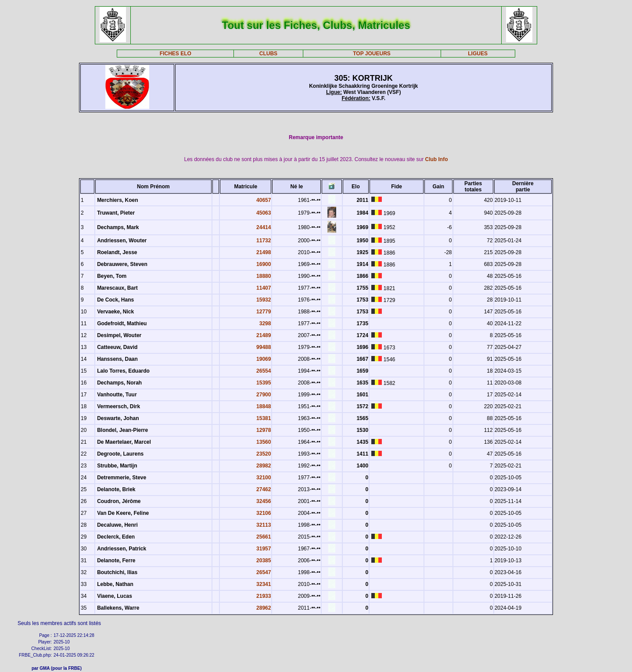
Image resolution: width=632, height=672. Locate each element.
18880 (264, 276)
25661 (264, 537)
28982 (264, 466)
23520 (264, 454)
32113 (264, 525)
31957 (264, 549)
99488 (264, 347)
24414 (264, 227)
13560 (264, 442)
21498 (264, 252)
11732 (264, 241)
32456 (264, 501)
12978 (264, 430)
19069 (264, 359)
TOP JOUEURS (372, 54)
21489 (264, 335)
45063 (264, 213)
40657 (264, 200)
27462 (264, 489)
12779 (264, 312)
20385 (264, 561)
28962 (264, 608)
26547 (264, 572)
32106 (264, 513)
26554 (264, 371)
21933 (264, 596)
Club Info (437, 159)
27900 (264, 395)
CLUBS (268, 54)
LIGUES (478, 54)
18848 (264, 406)
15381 (264, 418)
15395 (264, 383)
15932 (264, 300)
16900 (264, 264)
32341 (264, 584)
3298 (265, 323)
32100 (264, 478)
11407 (264, 288)
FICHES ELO (176, 54)
